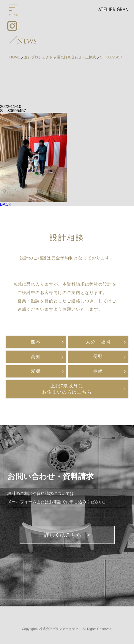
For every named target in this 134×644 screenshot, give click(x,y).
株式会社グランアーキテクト (60, 629)
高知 (36, 357)
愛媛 (36, 371)
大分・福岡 (98, 342)
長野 (98, 357)
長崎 (98, 371)
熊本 (36, 342)
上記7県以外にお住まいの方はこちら (67, 389)
